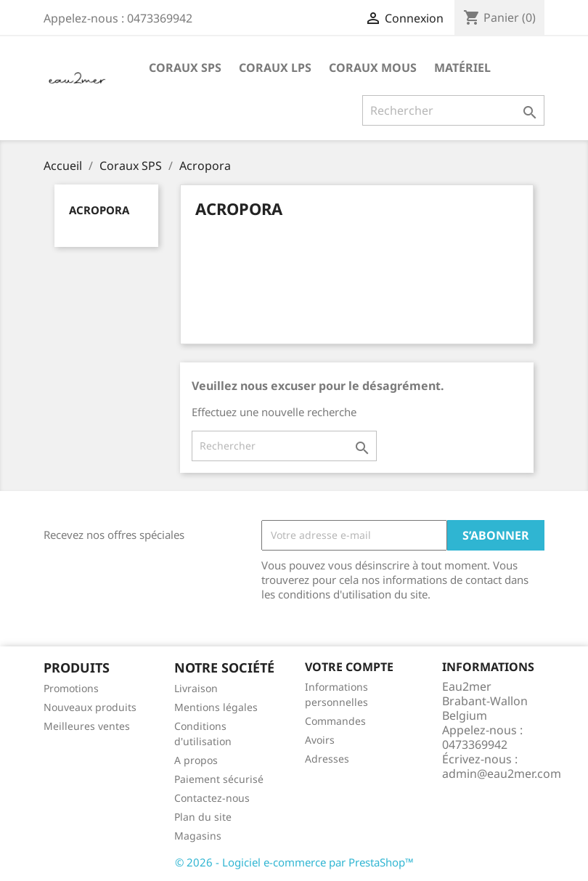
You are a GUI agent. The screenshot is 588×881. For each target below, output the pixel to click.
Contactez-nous (212, 798)
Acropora (99, 210)
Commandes (335, 721)
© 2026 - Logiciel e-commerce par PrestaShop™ (294, 862)
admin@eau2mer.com (502, 774)
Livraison (196, 688)
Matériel (462, 68)
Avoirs (320, 740)
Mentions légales (216, 707)
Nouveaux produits (90, 707)
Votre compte (349, 667)
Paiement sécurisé (219, 779)
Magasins (198, 836)
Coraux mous (373, 68)
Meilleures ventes (87, 726)
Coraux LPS (275, 68)
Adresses (327, 759)
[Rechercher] (453, 110)
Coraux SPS (185, 68)
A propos (196, 760)
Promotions (71, 688)
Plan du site (203, 817)
